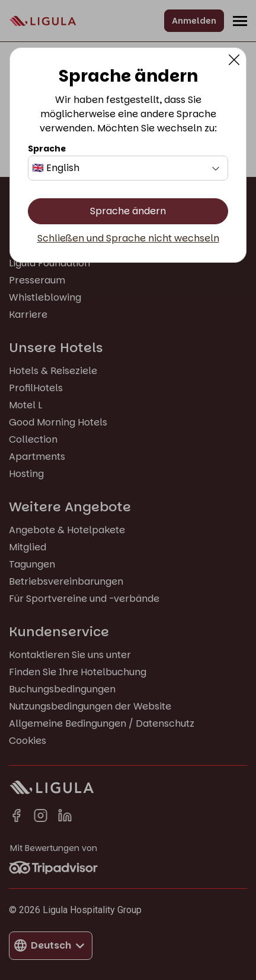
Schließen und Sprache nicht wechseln (128, 238)
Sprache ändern (128, 211)
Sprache (47, 149)
